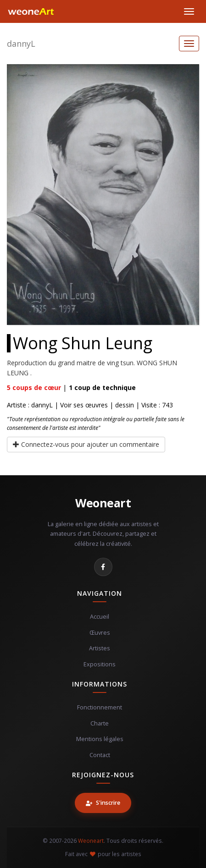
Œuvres (100, 633)
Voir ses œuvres (84, 405)
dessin (125, 405)
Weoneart (103, 503)
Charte (100, 723)
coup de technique (102, 387)
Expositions (100, 664)
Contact (100, 755)
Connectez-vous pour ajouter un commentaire (86, 444)
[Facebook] (103, 567)
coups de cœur (34, 387)
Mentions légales (100, 739)
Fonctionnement (100, 707)
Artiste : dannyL (30, 405)
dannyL (21, 44)
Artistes (100, 648)
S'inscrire (103, 803)
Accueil (100, 617)
